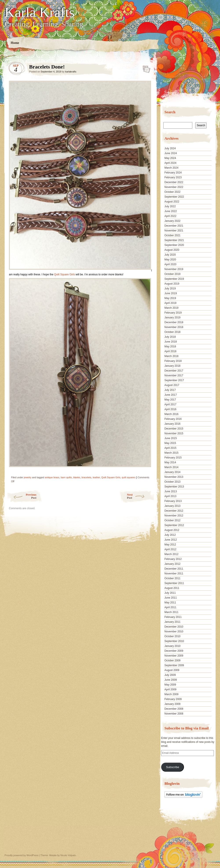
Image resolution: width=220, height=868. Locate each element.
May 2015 (170, 443)
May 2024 (170, 158)
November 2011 (174, 574)
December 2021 (174, 226)
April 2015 (170, 448)
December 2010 (174, 627)
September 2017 (174, 380)
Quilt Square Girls (65, 274)
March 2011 (171, 612)
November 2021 (174, 231)
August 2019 (172, 284)
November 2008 (174, 714)
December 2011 (174, 569)
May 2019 (170, 298)
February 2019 (173, 313)
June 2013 (171, 491)
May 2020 (170, 260)
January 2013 (172, 506)
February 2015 (173, 458)
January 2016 (172, 424)
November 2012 (174, 516)
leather (96, 477)
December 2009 (174, 651)
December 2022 (174, 182)
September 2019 (174, 279)
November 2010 (174, 632)
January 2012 (172, 564)
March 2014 (171, 467)
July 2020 (170, 255)
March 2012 (171, 554)
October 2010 (172, 636)
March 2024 (171, 168)
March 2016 (171, 414)
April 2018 (170, 351)
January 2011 (172, 622)
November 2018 (174, 327)
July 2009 (170, 675)
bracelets (86, 477)
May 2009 (170, 685)
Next (141, 496)
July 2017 (170, 390)
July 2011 (170, 593)
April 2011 (170, 607)
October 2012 (172, 520)
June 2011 (171, 598)
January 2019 (172, 318)
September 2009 (174, 665)
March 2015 (171, 453)
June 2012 (171, 540)
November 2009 (174, 656)
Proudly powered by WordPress (22, 855)
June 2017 (171, 395)
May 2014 (170, 462)
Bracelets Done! (145, 68)
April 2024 (170, 163)
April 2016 (170, 409)
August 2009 (172, 670)
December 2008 (174, 709)
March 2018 (171, 356)
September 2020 (174, 245)
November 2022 (174, 187)
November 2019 (174, 269)
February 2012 (173, 559)
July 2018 (170, 337)
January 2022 (172, 221)
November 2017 (174, 375)
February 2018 (173, 361)
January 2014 (172, 472)
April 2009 (170, 689)
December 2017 (174, 371)
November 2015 (174, 433)
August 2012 (172, 530)
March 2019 (171, 308)
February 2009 (173, 699)
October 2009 (172, 660)
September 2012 (174, 525)
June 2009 (171, 680)
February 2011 (173, 617)
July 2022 (170, 206)
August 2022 (172, 202)
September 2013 (174, 487)
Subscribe (173, 767)
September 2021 (174, 240)
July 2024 (170, 148)
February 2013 (173, 501)
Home (15, 43)
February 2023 (173, 177)
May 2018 (170, 346)
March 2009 (171, 694)
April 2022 (170, 216)
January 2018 (172, 366)
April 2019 (170, 303)
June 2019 (171, 293)
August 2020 (172, 250)
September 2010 (174, 641)
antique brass (52, 477)
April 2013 (170, 496)
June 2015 (171, 438)
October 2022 (172, 192)
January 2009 (172, 704)
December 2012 (174, 511)
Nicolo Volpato (68, 855)
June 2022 (171, 211)
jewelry (28, 477)
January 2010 (172, 646)
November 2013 (174, 477)
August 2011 (172, 588)
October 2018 (172, 332)
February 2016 (173, 419)
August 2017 (172, 385)
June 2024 (171, 153)
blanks (77, 477)
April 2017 (170, 404)
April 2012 (170, 549)
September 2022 (174, 197)
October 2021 (172, 235)
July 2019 (170, 289)
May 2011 (170, 603)
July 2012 (170, 535)
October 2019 (172, 274)
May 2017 (170, 400)
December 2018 (174, 322)
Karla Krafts (40, 12)
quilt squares (129, 477)
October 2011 (172, 578)
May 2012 (170, 545)
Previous (22, 496)
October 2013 (172, 482)
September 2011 (174, 583)
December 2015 (174, 429)
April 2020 (170, 264)
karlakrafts (71, 72)
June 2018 (171, 342)
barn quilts (66, 477)
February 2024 (173, 173)
